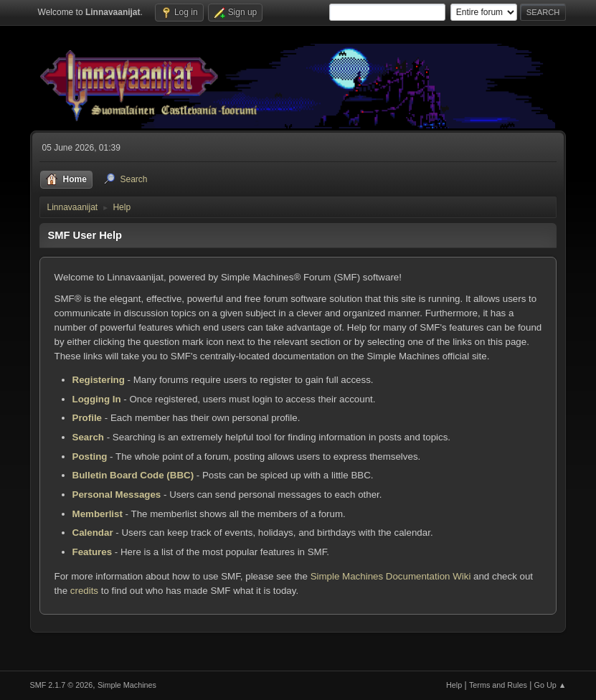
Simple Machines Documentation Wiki (391, 576)
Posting (90, 457)
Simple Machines (127, 685)
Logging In (97, 399)
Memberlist (98, 514)
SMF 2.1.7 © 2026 (62, 685)
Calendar (93, 533)
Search (88, 437)
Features (93, 552)
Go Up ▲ (550, 685)
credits (84, 591)
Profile (87, 418)
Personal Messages (117, 495)
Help (454, 685)
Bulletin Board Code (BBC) (133, 475)
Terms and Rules (498, 685)
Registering (99, 380)
